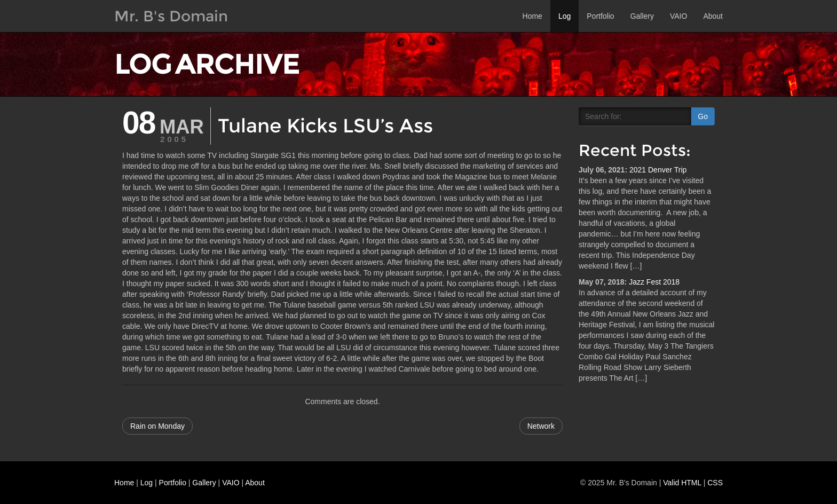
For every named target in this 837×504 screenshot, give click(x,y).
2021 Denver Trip (658, 170)
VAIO (678, 16)
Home (532, 16)
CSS (715, 483)
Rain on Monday (157, 426)
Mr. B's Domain (171, 16)
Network (541, 426)
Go (703, 116)
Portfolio (600, 16)
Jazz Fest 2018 (654, 282)
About (713, 16)
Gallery (642, 16)
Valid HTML (682, 483)
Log (564, 16)
